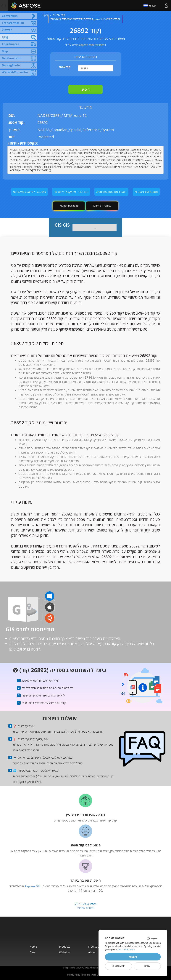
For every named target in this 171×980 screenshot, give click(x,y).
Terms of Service (88, 975)
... (95, 227)
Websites (65, 952)
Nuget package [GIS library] (69, 206)
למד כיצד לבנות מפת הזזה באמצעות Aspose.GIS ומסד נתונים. (85, 19)
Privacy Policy (74, 975)
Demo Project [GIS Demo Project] (102, 206)
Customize (118, 966)
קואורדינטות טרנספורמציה (111, 192)
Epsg (46, 15)
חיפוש (85, 89)
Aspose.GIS (33, 886)
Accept (133, 957)
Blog (32, 952)
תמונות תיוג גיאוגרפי (146, 192)
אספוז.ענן (100, 45)
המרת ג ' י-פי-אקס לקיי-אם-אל (71, 192)
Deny (147, 966)
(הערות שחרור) (85, 908)
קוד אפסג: (65, 67)
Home (33, 947)
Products (65, 947)
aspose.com (87, 45)
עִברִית (150, 6)
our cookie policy (126, 949)
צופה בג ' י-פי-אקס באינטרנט (30, 192)
